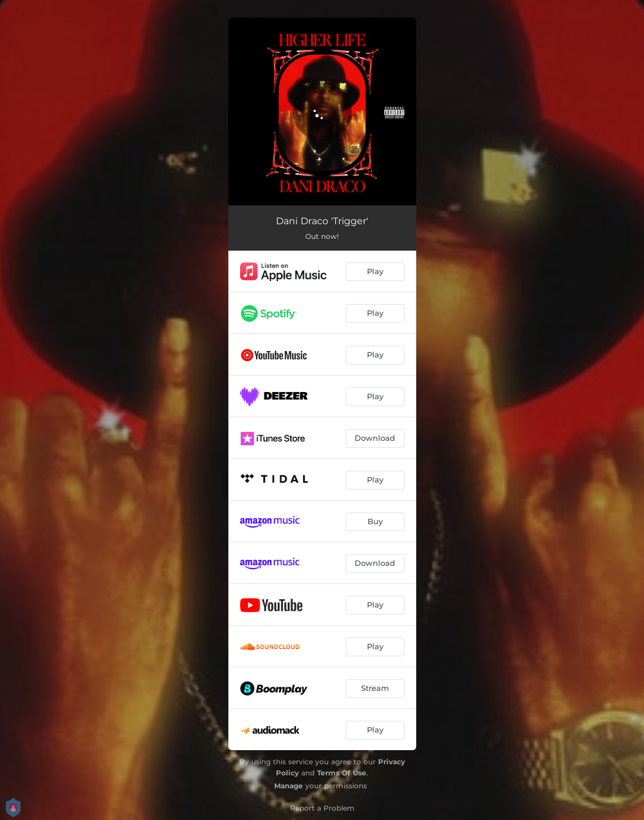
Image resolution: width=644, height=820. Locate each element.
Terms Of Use (342, 773)
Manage (289, 786)
